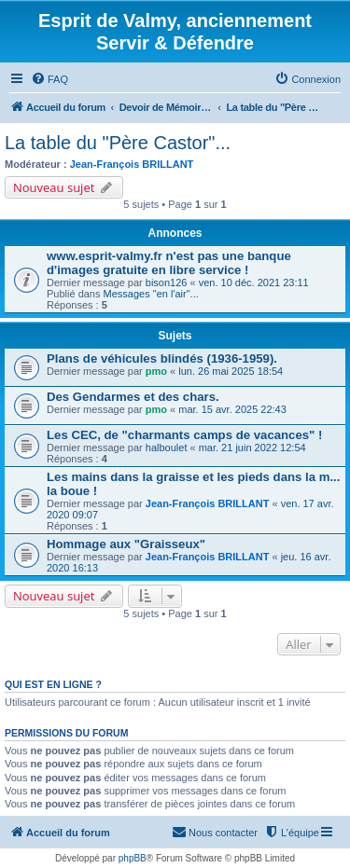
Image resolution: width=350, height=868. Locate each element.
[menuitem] (49, 79)
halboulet (167, 448)
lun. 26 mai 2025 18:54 (231, 371)
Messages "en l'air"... (151, 294)
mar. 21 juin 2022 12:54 (252, 448)
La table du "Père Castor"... (118, 143)
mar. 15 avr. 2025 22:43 (232, 409)
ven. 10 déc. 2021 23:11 (254, 282)
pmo (156, 371)
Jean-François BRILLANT (132, 164)
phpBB (133, 858)
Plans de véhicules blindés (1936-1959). (162, 358)
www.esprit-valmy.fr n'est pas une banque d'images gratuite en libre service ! (169, 263)
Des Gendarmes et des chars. (133, 397)
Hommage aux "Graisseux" (126, 544)
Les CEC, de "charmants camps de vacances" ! (184, 435)
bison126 (167, 282)
